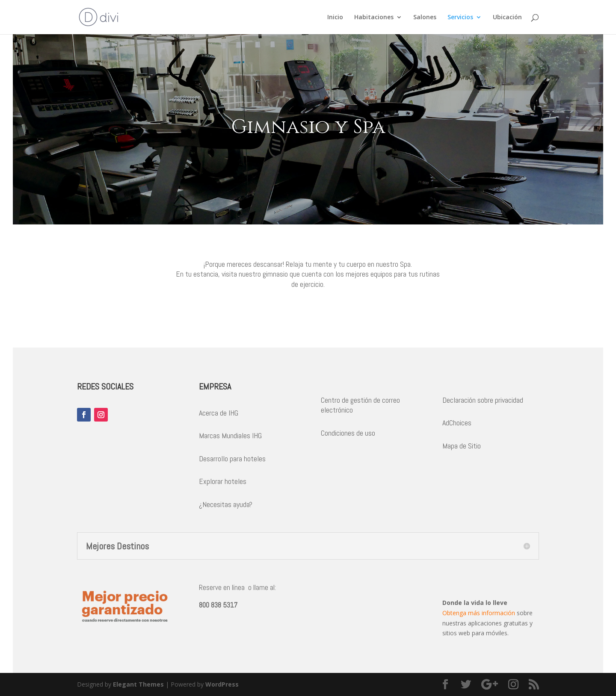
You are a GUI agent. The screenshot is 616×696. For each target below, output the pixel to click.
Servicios (460, 18)
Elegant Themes (138, 684)
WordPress (222, 684)
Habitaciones (374, 18)
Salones (425, 18)
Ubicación (507, 18)
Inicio (335, 18)
